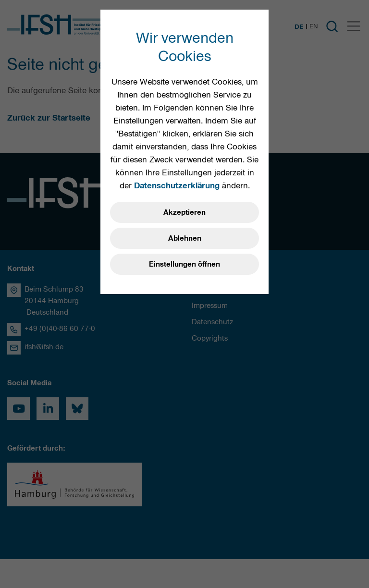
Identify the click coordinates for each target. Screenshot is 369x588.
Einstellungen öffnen (184, 264)
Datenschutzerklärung (177, 185)
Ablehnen (185, 238)
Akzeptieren (184, 212)
